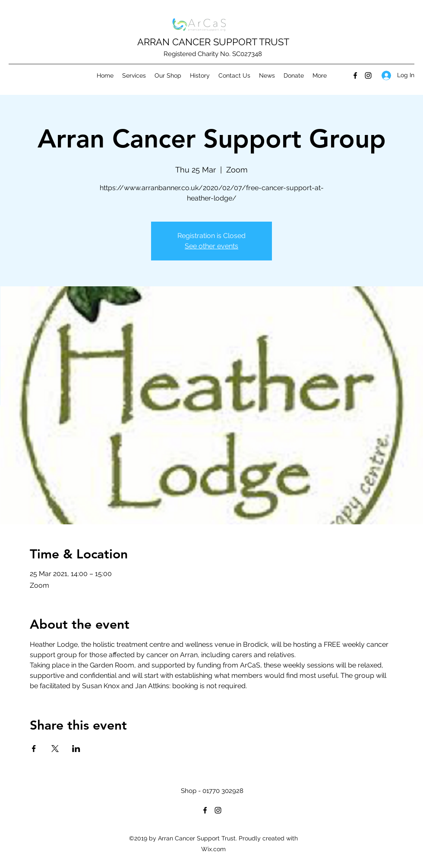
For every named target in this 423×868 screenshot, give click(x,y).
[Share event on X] (55, 749)
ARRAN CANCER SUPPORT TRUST (213, 42)
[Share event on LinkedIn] (76, 749)
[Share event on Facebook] (34, 749)
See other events (211, 246)
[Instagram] (368, 75)
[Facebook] (355, 75)
